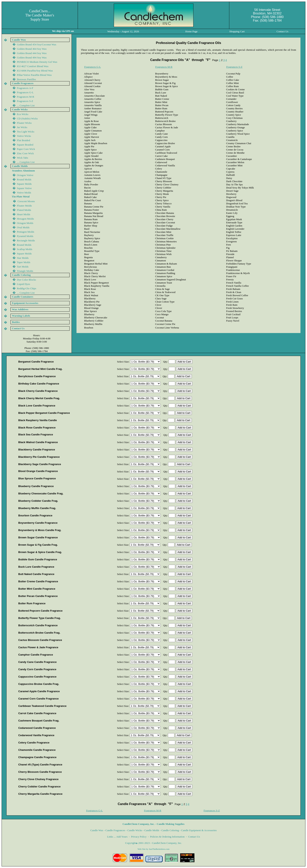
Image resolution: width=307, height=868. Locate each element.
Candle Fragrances (115, 830)
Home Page (191, 31)
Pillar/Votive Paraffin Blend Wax (34, 75)
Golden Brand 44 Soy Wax (32, 58)
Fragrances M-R (164, 67)
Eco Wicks (22, 114)
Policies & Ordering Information (167, 837)
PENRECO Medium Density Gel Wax (37, 62)
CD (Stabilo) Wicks (27, 118)
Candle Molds (152, 830)
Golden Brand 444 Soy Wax (32, 53)
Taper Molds (24, 262)
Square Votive (24, 188)
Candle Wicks (135, 830)
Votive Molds (24, 193)
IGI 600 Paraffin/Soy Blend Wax (35, 71)
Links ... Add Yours (117, 837)
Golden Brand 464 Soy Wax (32, 49)
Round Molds (24, 179)
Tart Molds (23, 267)
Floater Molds (24, 206)
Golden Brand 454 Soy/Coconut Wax (37, 44)
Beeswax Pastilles (26, 79)
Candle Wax (97, 830)
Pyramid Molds (25, 236)
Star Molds (23, 258)
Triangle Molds (25, 271)
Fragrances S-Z (234, 67)
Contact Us (194, 837)
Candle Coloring (170, 830)
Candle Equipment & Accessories (199, 830)
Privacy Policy (139, 837)
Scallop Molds (24, 249)
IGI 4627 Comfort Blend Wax (33, 66)
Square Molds (24, 184)
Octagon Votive (25, 175)
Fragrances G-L (93, 67)
